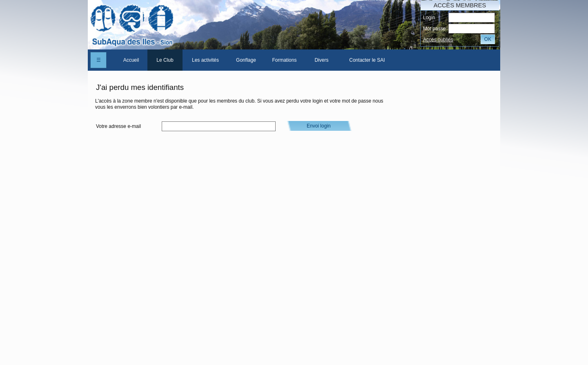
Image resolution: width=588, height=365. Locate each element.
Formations (284, 60)
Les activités (205, 60)
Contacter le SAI (367, 60)
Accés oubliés (438, 40)
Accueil (131, 60)
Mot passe (434, 29)
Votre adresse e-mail (118, 126)
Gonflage (246, 60)
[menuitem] (131, 60)
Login (429, 18)
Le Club (165, 60)
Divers (321, 60)
